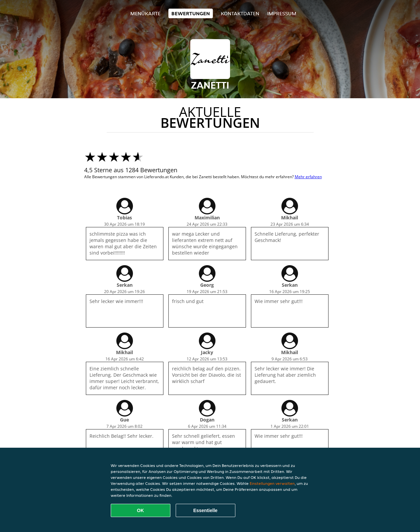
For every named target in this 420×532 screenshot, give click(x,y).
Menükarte (145, 13)
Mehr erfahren (308, 177)
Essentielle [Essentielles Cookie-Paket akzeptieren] (205, 510)
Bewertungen (191, 13)
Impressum (282, 13)
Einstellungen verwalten (272, 483)
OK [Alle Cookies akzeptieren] (140, 510)
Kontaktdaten (240, 13)
